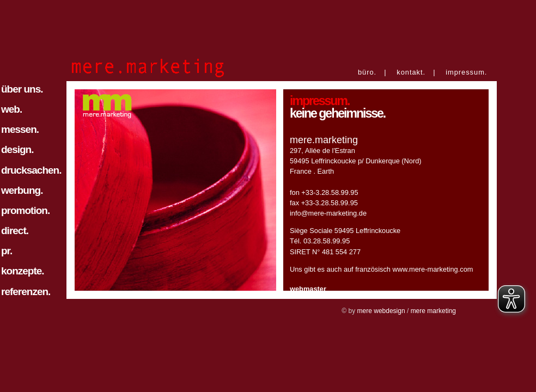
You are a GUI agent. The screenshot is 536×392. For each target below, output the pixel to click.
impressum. (466, 72)
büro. (367, 72)
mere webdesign (381, 311)
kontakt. (411, 72)
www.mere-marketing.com (433, 269)
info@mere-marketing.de (328, 213)
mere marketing (433, 311)
